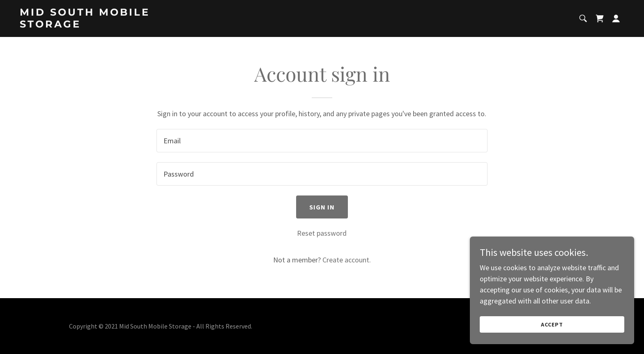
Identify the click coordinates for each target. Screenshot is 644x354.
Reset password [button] (322, 233)
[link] (113, 25)
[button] (616, 18)
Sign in (322, 207)
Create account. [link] (347, 260)
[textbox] (322, 141)
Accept (552, 324)
